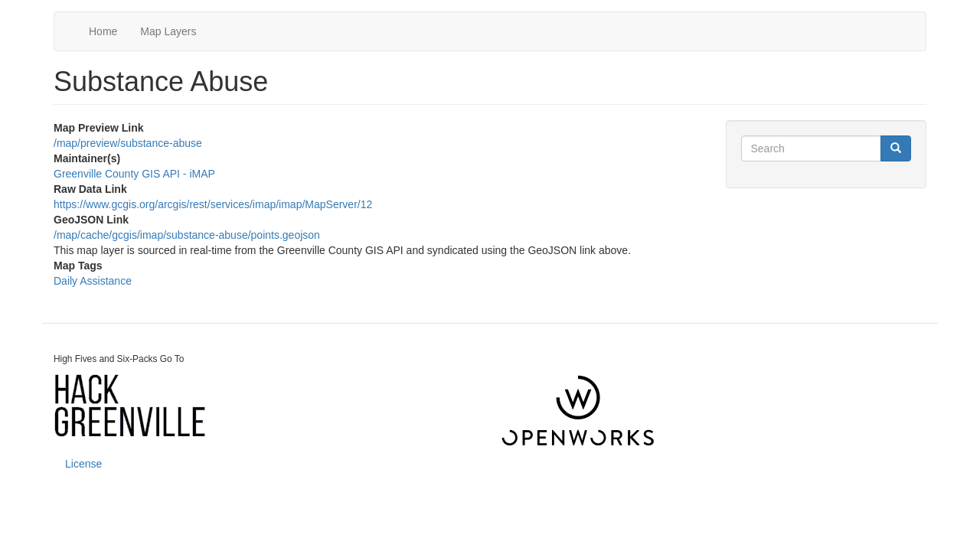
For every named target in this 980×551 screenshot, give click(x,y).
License (83, 464)
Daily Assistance (93, 281)
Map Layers (168, 31)
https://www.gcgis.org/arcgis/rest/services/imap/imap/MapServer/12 (213, 204)
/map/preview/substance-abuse (128, 143)
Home (103, 31)
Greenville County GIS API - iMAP (134, 174)
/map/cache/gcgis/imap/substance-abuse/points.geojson (187, 235)
